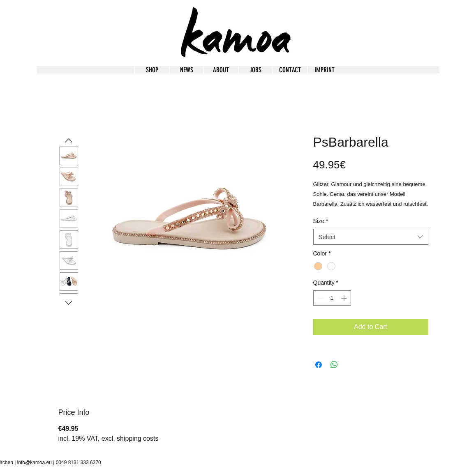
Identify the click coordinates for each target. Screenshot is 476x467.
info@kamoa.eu (35, 462)
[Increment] (345, 298)
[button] (324, 70)
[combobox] (371, 237)
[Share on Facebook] (319, 365)
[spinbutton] (332, 298)
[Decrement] (320, 298)
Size (321, 221)
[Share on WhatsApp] (334, 365)
